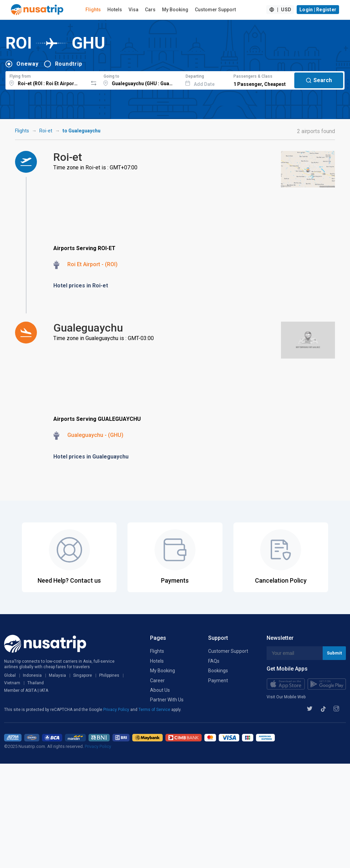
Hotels (115, 10)
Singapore (83, 675)
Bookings (218, 671)
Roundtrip (69, 64)
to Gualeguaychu (82, 131)
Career (157, 681)
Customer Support (215, 10)
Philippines (109, 675)
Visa (133, 10)
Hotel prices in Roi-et (81, 286)
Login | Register (318, 10)
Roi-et (46, 131)
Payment (218, 681)
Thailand (36, 683)
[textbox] (47, 79)
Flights (93, 10)
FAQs (214, 661)
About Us (160, 690)
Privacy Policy (117, 710)
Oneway (28, 64)
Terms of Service (155, 710)
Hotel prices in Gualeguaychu (91, 457)
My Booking (175, 10)
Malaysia (57, 675)
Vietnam (12, 683)
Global (10, 675)
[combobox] (47, 79)
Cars (150, 10)
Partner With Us (167, 700)
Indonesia (32, 675)
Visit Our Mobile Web (286, 697)
